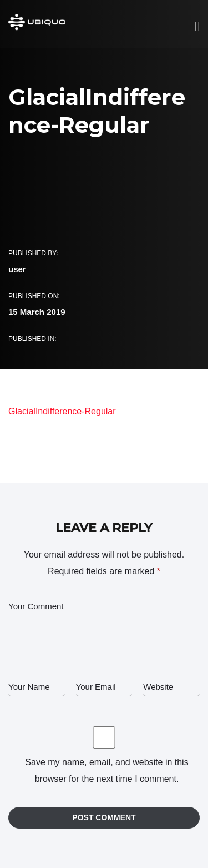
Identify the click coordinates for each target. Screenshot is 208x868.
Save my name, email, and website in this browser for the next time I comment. (106, 771)
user (17, 269)
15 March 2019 (37, 312)
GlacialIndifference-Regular (62, 411)
